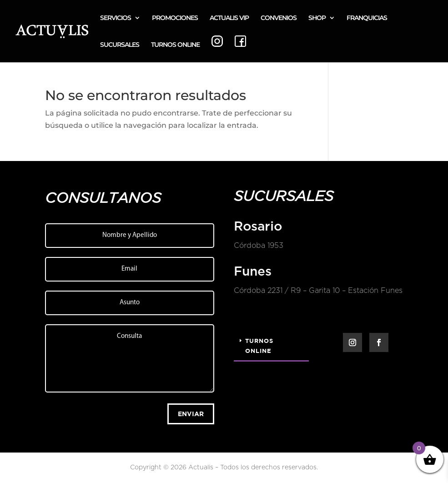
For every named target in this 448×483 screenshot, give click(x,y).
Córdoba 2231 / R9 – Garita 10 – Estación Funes (318, 291)
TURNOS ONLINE (175, 45)
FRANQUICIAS (367, 18)
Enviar (191, 414)
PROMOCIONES (175, 18)
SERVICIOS (116, 18)
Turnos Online (259, 346)
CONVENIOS (279, 18)
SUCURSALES (120, 45)
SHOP (317, 18)
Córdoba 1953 (258, 246)
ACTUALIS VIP (229, 18)
